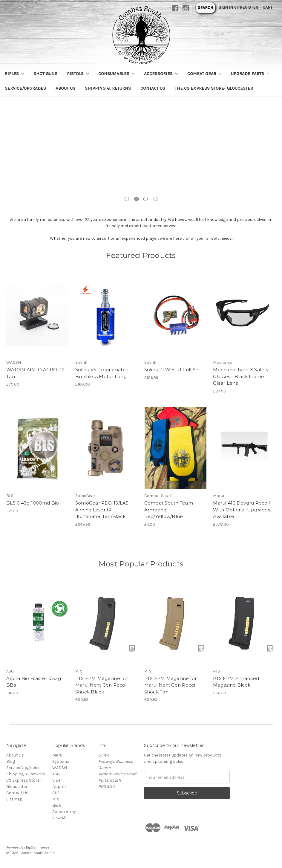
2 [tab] (136, 199)
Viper (57, 780)
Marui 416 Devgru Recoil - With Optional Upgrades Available (243, 510)
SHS (56, 793)
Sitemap (14, 799)
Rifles (14, 74)
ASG (56, 774)
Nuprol (59, 787)
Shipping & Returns (108, 88)
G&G (57, 805)
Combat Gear (204, 74)
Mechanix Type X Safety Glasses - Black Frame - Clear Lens (241, 376)
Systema (61, 761)
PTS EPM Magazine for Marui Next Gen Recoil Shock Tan (171, 685)
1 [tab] (127, 199)
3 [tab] (146, 199)
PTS (56, 799)
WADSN (60, 768)
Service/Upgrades (25, 88)
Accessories (161, 74)
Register (249, 7)
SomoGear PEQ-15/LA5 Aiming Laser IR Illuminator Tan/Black (102, 510)
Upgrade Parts (250, 74)
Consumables (116, 74)
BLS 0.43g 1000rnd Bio (33, 503)
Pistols (78, 74)
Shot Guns (45, 74)
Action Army (64, 812)
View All (59, 818)
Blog (11, 761)
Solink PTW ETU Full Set (172, 370)
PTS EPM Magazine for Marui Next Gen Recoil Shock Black (102, 685)
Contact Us (153, 88)
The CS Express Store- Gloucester (214, 88)
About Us (65, 88)
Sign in (226, 7)
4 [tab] (155, 199)
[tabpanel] (141, 153)
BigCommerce (38, 847)
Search (205, 8)
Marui (58, 755)
